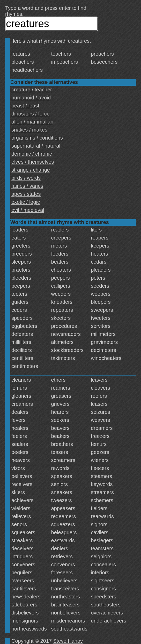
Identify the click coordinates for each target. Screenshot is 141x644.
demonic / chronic (32, 154)
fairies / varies (27, 186)
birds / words (26, 178)
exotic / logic (26, 202)
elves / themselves (33, 162)
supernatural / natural (36, 146)
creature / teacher (32, 90)
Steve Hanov (68, 641)
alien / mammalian (32, 122)
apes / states (26, 194)
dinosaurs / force (31, 114)
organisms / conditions (37, 138)
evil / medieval (28, 210)
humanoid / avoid (31, 98)
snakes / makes (29, 130)
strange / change (31, 170)
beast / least (25, 106)
